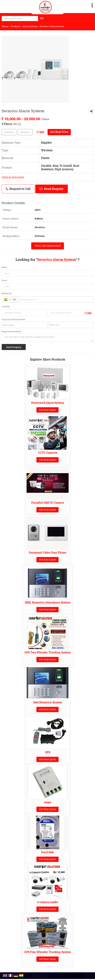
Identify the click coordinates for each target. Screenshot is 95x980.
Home (5, 26)
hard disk (47, 852)
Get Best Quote (47, 410)
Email (4, 280)
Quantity (6, 307)
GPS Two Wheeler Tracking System (47, 653)
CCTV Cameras (48, 453)
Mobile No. (7, 293)
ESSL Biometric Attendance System (48, 603)
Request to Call (18, 189)
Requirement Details (11, 332)
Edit (40, 132)
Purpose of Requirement (13, 320)
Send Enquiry (52, 189)
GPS (47, 752)
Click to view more (13, 177)
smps (47, 802)
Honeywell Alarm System (47, 403)
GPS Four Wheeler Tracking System (47, 952)
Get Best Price (59, 132)
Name (5, 267)
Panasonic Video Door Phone (47, 553)
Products (15, 26)
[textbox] (25, 132)
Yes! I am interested (48, 246)
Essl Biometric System (48, 703)
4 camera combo (47, 902)
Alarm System (30, 26)
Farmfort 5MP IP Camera (48, 503)
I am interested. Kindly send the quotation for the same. (47, 338)
